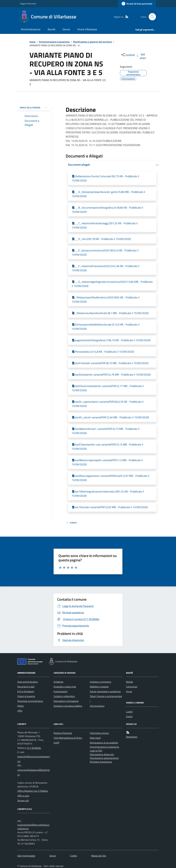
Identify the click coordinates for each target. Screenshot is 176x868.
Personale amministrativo (30, 701)
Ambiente (58, 682)
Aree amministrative (28, 682)
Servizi (66, 29)
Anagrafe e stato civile (65, 687)
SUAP (56, 743)
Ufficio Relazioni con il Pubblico (33, 791)
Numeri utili (23, 800)
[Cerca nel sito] (151, 17)
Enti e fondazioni (26, 691)
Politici (21, 706)
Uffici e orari (23, 796)
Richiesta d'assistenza (101, 762)
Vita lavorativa (97, 706)
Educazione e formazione (66, 701)
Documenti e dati (26, 687)
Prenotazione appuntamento (104, 758)
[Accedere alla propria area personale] (137, 4)
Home (32, 42)
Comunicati (132, 687)
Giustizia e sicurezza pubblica (68, 706)
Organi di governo (26, 696)
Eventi (129, 716)
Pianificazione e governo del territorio (92, 42)
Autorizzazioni (61, 691)
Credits (74, 856)
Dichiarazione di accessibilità (104, 743)
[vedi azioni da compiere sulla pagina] (141, 56)
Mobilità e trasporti (99, 687)
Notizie (130, 682)
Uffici (20, 711)
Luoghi (129, 712)
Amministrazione (31, 29)
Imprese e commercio (100, 682)
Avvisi (129, 691)
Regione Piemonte (28, 4)
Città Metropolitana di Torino (68, 738)
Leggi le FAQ (96, 751)
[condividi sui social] (128, 55)
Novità (51, 29)
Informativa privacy (99, 733)
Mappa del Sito (99, 856)
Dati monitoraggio (26, 856)
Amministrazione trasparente (54, 42)
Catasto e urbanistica (64, 696)
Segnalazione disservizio (102, 754)
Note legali (95, 738)
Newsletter (132, 737)
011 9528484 (34, 748)
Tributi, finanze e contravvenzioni (106, 699)
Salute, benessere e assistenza (105, 691)
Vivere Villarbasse (87, 29)
